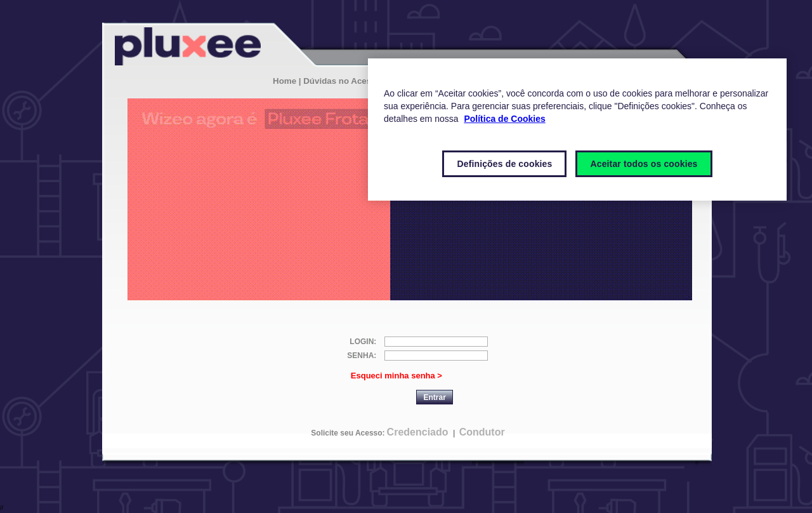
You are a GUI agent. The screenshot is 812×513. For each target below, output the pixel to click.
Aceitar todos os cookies (644, 164)
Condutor (482, 432)
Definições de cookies (504, 164)
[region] (577, 130)
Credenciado (418, 432)
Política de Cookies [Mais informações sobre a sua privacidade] (504, 119)
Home (285, 81)
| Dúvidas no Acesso (340, 81)
